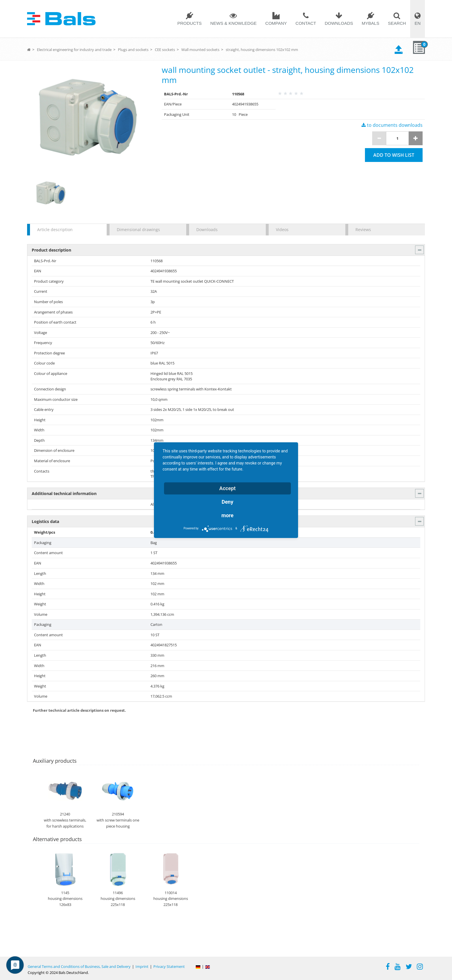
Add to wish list (394, 155)
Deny (228, 502)
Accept (228, 488)
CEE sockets (165, 50)
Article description (55, 230)
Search (397, 23)
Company (276, 23)
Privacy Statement (169, 966)
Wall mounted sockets (200, 50)
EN (418, 23)
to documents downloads (392, 125)
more (227, 515)
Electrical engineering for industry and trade (74, 50)
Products (189, 23)
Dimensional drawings (138, 230)
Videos (282, 230)
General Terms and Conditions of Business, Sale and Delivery (79, 966)
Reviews (363, 230)
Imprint (142, 966)
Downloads (339, 23)
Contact (306, 23)
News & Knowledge (233, 23)
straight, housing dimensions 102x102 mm (262, 50)
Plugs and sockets (133, 50)
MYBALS (371, 23)
